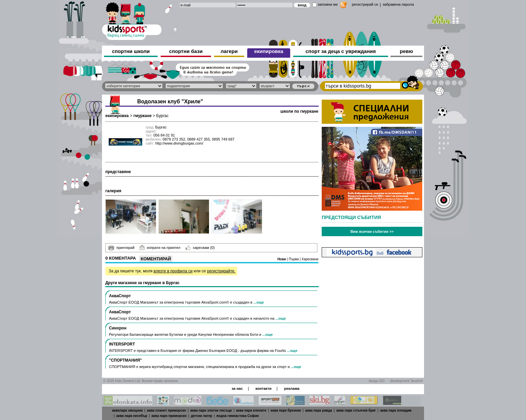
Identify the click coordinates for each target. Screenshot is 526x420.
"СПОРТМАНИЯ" (125, 360)
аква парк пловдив (396, 410)
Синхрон (118, 328)
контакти (263, 388)
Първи (294, 259)
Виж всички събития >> (372, 231)
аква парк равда (319, 410)
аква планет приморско (166, 410)
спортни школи (131, 51)
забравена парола (398, 4)
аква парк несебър (132, 416)
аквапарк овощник (127, 410)
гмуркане (143, 116)
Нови (282, 259)
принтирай (121, 248)
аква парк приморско (169, 416)
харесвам (200, 248)
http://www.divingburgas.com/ (179, 143)
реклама (292, 388)
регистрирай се (365, 4)
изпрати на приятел (160, 248)
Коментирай (156, 259)
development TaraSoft (406, 381)
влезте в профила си (173, 271)
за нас (237, 388)
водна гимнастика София (238, 416)
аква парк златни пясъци (211, 410)
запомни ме (328, 4)
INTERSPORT (122, 344)
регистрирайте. (221, 271)
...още (258, 302)
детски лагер (202, 416)
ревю (407, 51)
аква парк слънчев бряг (356, 410)
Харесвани (310, 259)
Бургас (163, 116)
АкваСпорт (120, 296)
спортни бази (186, 51)
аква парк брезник (286, 410)
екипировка (269, 51)
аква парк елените (251, 410)
